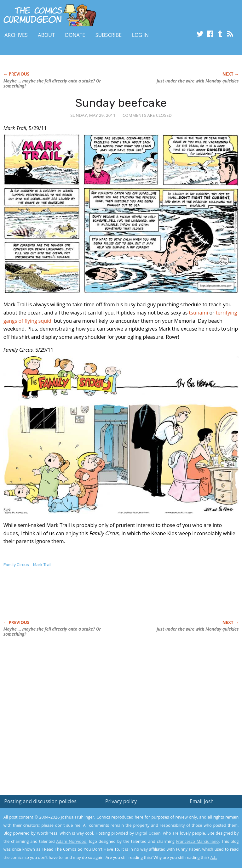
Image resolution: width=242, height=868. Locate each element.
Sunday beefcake (121, 103)
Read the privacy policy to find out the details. (186, 829)
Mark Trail (42, 565)
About (46, 35)
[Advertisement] (77, 600)
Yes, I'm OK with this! (189, 845)
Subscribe (109, 35)
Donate (75, 35)
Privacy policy (121, 801)
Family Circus (16, 565)
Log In (140, 35)
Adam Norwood (72, 841)
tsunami (199, 313)
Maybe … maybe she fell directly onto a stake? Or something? (52, 83)
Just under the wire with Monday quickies (198, 81)
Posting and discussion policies (40, 801)
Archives (16, 35)
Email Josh (202, 801)
